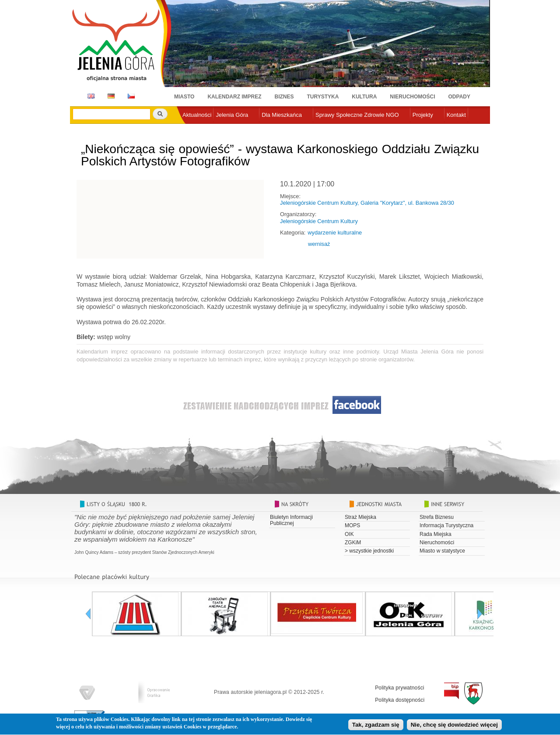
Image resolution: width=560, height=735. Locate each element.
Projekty (423, 115)
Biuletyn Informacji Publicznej (291, 520)
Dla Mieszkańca (282, 115)
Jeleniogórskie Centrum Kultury (319, 221)
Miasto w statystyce (442, 551)
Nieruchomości (412, 97)
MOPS (352, 525)
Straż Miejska (360, 517)
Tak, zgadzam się (376, 726)
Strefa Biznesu (437, 517)
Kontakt (456, 115)
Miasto (184, 97)
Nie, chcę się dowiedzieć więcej (454, 726)
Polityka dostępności (400, 700)
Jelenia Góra (232, 115)
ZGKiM (353, 542)
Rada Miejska (436, 534)
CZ (131, 96)
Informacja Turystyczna (446, 525)
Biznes (284, 97)
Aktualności (197, 115)
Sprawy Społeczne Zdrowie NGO (357, 115)
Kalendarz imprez (234, 97)
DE (110, 96)
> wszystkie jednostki (369, 551)
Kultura (364, 97)
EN (89, 96)
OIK (349, 534)
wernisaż (319, 244)
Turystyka (323, 97)
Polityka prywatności (400, 688)
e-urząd (192, 129)
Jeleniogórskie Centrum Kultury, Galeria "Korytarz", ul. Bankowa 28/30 (367, 203)
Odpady (459, 97)
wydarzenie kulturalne (335, 233)
